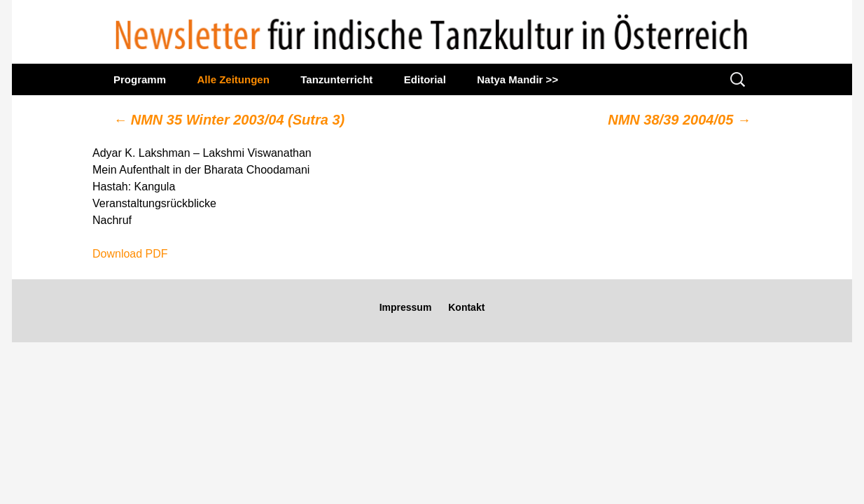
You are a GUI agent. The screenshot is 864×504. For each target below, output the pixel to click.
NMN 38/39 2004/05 (679, 120)
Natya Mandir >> (517, 79)
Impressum (406, 307)
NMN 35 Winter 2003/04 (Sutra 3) (229, 120)
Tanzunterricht (336, 79)
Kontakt (466, 307)
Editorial (425, 79)
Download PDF (130, 254)
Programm (140, 79)
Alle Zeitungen (233, 79)
